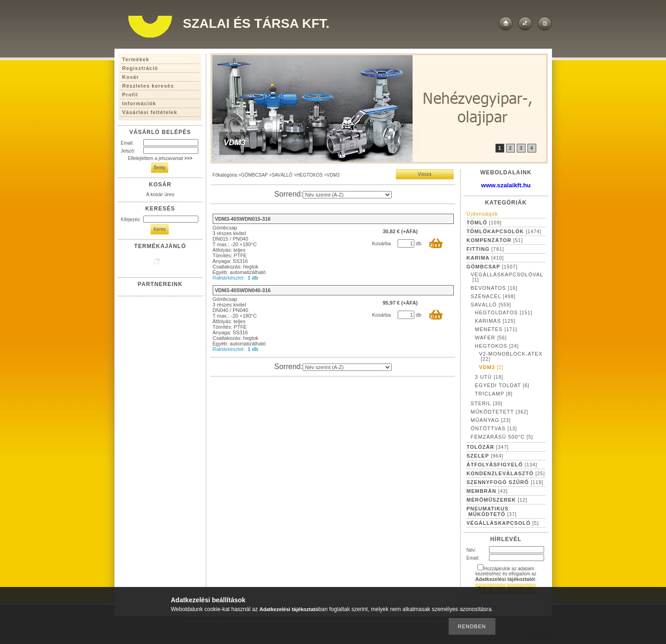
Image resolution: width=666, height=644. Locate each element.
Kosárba (382, 243)
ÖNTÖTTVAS (494, 428)
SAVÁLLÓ (282, 175)
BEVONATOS (494, 288)
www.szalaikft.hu (506, 185)
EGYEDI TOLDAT (502, 385)
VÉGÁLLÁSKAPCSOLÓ (503, 523)
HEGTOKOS (310, 175)
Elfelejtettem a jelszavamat (160, 158)
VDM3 (492, 367)
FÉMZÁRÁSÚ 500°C (502, 437)
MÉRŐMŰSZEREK (497, 500)
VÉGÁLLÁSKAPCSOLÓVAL (507, 277)
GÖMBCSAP (254, 175)
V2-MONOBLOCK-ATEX (511, 356)
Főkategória (225, 175)
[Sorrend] (347, 195)
